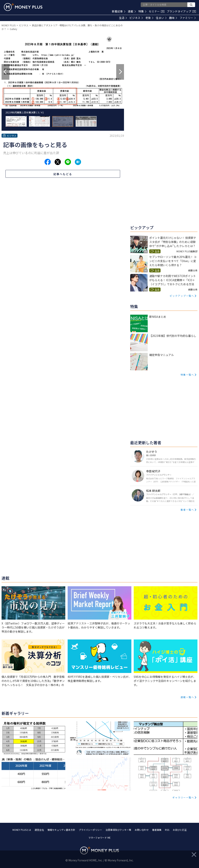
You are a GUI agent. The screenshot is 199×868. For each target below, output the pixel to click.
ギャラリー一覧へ (183, 797)
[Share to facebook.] (48, 162)
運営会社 (39, 830)
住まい (161, 18)
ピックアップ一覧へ (182, 296)
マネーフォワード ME (99, 838)
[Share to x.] (58, 162)
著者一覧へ (187, 510)
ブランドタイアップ (181, 11)
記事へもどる (63, 174)
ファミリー (188, 18)
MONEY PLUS (9, 25)
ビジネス (136, 18)
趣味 (173, 18)
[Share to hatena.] (78, 162)
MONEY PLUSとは (22, 830)
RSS (167, 830)
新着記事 (119, 11)
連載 (132, 11)
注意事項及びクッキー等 (118, 830)
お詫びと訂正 (180, 830)
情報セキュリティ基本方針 (61, 830)
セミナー (157, 11)
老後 (149, 18)
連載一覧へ (187, 697)
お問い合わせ (142, 830)
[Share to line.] (68, 162)
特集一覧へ (187, 375)
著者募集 (157, 830)
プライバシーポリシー (90, 830)
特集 (142, 11)
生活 (123, 18)
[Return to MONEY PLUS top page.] (23, 7)
